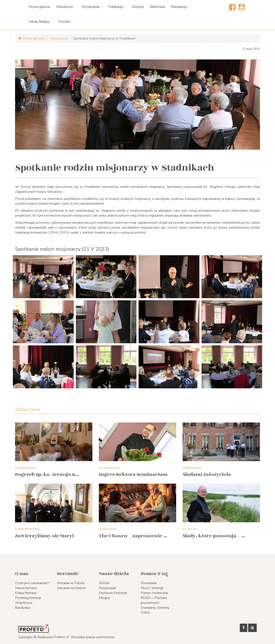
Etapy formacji (26, 593)
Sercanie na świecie (71, 588)
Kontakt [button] (66, 22)
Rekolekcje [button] (180, 7)
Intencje (138, 7)
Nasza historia (26, 588)
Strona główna (39, 7)
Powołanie (149, 583)
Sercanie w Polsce (71, 583)
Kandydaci (23, 608)
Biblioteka (157, 7)
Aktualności (59, 38)
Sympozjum (108, 588)
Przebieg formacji (28, 598)
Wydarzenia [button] (92, 7)
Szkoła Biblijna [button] (40, 22)
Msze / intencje (152, 588)
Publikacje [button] (117, 7)
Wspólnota (24, 603)
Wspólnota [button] (66, 7)
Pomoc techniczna (154, 593)
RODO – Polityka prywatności (154, 600)
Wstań (104, 583)
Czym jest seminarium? (32, 583)
